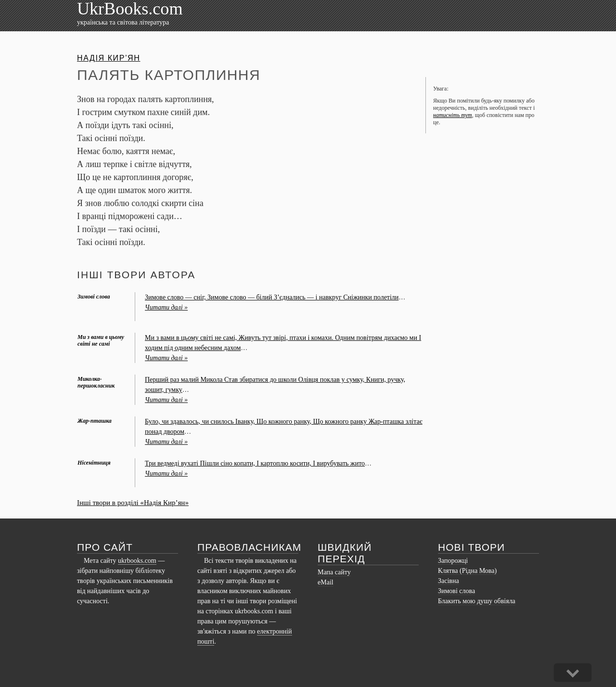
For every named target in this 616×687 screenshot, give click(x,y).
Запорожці (453, 561)
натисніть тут (453, 115)
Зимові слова (456, 591)
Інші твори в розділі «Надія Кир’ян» (133, 503)
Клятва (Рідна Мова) (467, 571)
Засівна (449, 581)
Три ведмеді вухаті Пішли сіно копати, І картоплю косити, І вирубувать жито (255, 463)
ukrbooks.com (137, 561)
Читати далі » (166, 307)
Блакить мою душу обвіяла (477, 601)
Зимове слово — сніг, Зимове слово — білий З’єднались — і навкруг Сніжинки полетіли (272, 297)
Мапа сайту (334, 572)
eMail (326, 582)
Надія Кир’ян (109, 58)
